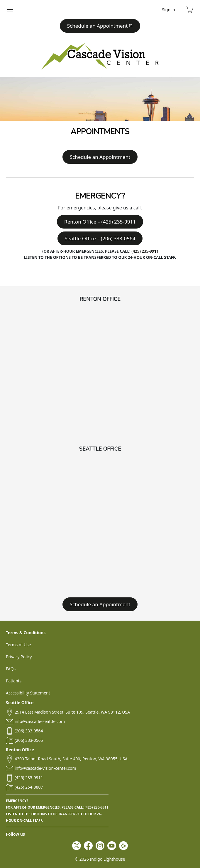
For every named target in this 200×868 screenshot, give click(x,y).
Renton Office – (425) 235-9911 (100, 222)
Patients (14, 681)
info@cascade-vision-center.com (45, 768)
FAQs (11, 669)
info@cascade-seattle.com (40, 721)
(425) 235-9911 (145, 251)
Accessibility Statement (28, 693)
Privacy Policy (19, 657)
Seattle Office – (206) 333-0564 (100, 238)
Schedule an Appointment (100, 26)
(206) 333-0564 (29, 731)
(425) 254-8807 (29, 787)
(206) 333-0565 (29, 740)
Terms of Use (18, 645)
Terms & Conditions (26, 633)
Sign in (169, 10)
